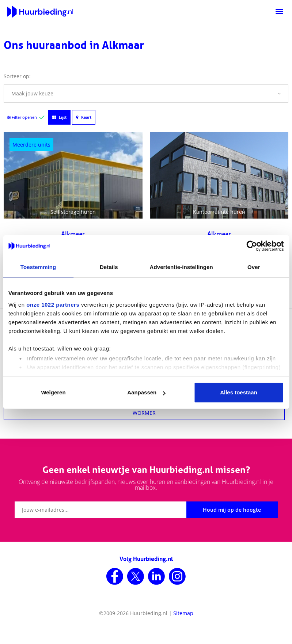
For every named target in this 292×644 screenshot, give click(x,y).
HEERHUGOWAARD (144, 342)
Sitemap (183, 613)
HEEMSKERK (144, 395)
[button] (146, 94)
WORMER (144, 413)
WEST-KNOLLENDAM (144, 359)
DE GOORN (144, 377)
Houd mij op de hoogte (232, 510)
